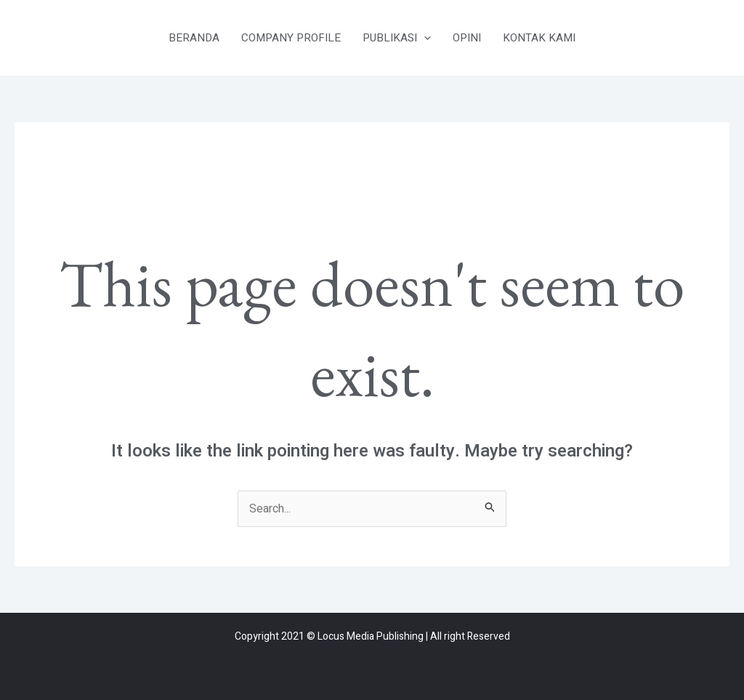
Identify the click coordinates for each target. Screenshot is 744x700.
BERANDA (194, 38)
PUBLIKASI (397, 38)
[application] (424, 38)
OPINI (467, 38)
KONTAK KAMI (539, 38)
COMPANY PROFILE (291, 38)
